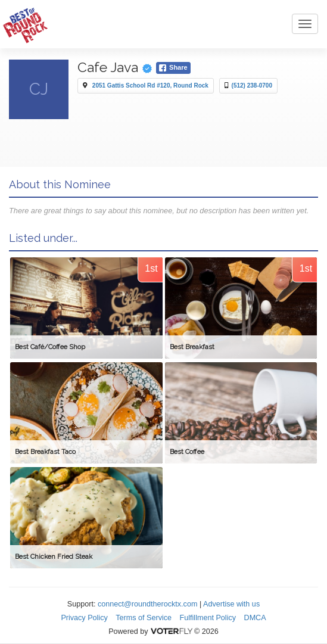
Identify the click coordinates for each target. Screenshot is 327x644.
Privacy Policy (84, 618)
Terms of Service (144, 618)
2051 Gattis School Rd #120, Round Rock (150, 85)
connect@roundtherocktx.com (148, 604)
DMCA (255, 618)
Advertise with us (231, 604)
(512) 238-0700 (252, 85)
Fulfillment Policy (208, 618)
